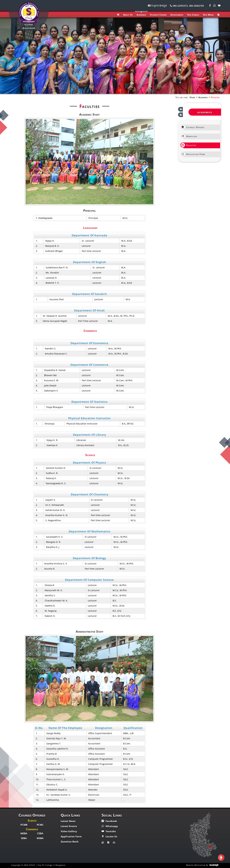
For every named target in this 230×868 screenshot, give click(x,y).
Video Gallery (69, 831)
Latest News (68, 821)
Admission (190, 136)
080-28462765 (197, 6)
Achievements (177, 15)
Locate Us (109, 836)
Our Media (208, 15)
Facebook (109, 821)
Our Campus (193, 15)
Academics (141, 15)
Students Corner (158, 15)
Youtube (109, 831)
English (156, 5)
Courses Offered (194, 127)
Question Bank (70, 842)
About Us (128, 15)
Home (192, 97)
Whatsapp (110, 826)
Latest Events (69, 826)
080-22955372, (179, 6)
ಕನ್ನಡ (164, 5)
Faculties (190, 145)
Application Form (194, 154)
